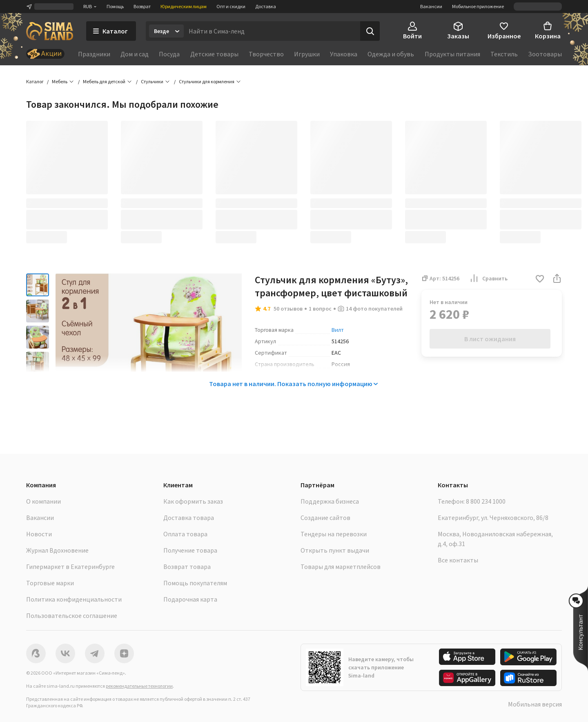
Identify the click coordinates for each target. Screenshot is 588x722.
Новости (39, 534)
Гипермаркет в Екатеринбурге (70, 566)
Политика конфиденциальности (74, 599)
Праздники (94, 54)
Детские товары (214, 54)
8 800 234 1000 (486, 501)
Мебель (60, 81)
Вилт (338, 330)
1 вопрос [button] (320, 309)
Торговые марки (50, 583)
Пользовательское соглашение (72, 615)
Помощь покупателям (195, 583)
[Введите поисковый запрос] (272, 31)
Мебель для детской (104, 81)
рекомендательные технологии (139, 686)
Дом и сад (135, 54)
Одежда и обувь (391, 54)
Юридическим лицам (184, 6)
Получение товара (190, 550)
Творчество (266, 54)
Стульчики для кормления (207, 81)
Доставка (266, 6)
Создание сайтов (325, 518)
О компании (43, 501)
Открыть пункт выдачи (335, 550)
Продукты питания (452, 54)
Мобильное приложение (478, 6)
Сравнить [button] (488, 278)
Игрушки (307, 54)
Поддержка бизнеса (330, 501)
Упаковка (344, 54)
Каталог (35, 81)
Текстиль (504, 54)
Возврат (142, 6)
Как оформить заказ (193, 501)
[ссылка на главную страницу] (50, 31)
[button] (540, 279)
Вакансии (431, 6)
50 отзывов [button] (288, 309)
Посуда (169, 54)
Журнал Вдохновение (57, 550)
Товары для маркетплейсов (341, 566)
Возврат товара (187, 566)
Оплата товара (185, 534)
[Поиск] (370, 31)
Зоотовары (545, 54)
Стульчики (152, 81)
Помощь (115, 6)
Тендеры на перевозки (334, 534)
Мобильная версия (535, 704)
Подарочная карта (190, 599)
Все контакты (458, 560)
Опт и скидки (231, 6)
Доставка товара (189, 518)
